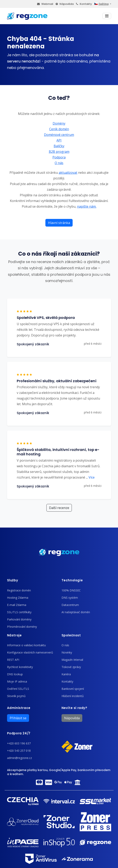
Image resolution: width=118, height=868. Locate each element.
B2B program (59, 152)
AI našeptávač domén (76, 612)
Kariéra (66, 674)
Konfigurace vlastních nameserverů (30, 652)
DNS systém (70, 598)
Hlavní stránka (59, 223)
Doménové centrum (59, 135)
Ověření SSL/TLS (18, 689)
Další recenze (59, 508)
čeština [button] (101, 4)
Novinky (67, 652)
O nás (59, 163)
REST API (13, 660)
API (59, 140)
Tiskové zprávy (71, 667)
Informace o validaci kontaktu (26, 645)
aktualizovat (68, 173)
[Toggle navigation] (107, 16)
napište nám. (87, 206)
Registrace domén (19, 590)
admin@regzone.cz (19, 758)
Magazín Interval (72, 660)
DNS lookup (15, 674)
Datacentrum (70, 605)
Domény (59, 123)
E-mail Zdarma (17, 605)
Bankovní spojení (73, 689)
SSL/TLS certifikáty (19, 612)
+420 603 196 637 (19, 743)
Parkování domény (19, 619)
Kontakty (84, 4)
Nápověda (65, 4)
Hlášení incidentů (73, 696)
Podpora (59, 157)
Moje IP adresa (17, 681)
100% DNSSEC (71, 590)
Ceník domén (59, 129)
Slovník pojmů (16, 696)
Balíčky (59, 146)
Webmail (45, 4)
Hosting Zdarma (18, 598)
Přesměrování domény (22, 627)
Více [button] (90, 477)
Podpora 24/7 (19, 733)
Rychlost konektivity (20, 667)
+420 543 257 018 (19, 751)
